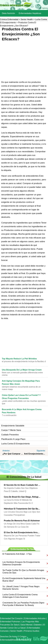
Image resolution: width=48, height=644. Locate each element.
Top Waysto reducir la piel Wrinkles (19, 359)
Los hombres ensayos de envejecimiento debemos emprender (21, 563)
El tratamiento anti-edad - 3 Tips (17, 554)
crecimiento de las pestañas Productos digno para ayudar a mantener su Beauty (23, 604)
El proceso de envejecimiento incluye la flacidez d (24, 361)
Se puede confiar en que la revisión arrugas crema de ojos (23, 571)
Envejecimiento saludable (13, 426)
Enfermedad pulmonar (10, 622)
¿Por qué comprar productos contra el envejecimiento (13, 454)
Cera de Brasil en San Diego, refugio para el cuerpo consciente (22, 497)
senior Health (27, 19)
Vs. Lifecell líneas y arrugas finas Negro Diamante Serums (21, 588)
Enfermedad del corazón (11, 618)
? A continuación (9, 415)
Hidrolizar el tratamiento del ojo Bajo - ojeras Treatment (22, 509)
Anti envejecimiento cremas (35, 454)
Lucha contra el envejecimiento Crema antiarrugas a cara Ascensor (20, 596)
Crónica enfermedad (9, 19)
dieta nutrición (8, 13)
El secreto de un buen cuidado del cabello (22, 485)
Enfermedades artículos (35, 618)
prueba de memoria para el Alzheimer (22, 521)
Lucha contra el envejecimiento (15, 444)
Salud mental (26, 625)
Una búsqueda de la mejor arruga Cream (22, 370)
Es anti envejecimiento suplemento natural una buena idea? (24, 580)
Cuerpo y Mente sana (11, 430)
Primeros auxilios (32, 631)
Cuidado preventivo (10, 435)
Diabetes (38, 625)
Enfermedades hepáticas (30, 13)
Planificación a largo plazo (13, 439)
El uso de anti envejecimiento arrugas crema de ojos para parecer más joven (22, 532)
